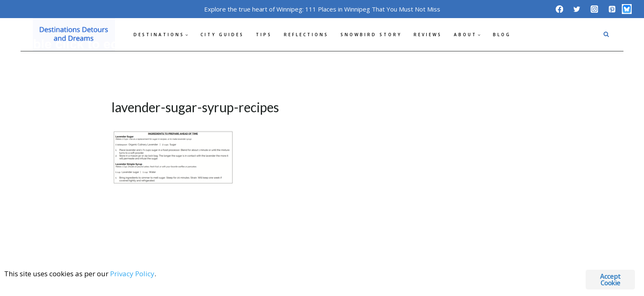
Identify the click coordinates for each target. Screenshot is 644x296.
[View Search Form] (606, 35)
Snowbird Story (371, 35)
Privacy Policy (132, 274)
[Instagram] (595, 9)
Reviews (428, 35)
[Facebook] (559, 9)
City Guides (222, 35)
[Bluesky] (627, 9)
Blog (502, 35)
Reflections (306, 35)
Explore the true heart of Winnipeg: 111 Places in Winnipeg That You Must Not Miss (322, 9)
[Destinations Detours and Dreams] (74, 35)
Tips (264, 35)
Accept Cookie (610, 280)
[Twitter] (577, 9)
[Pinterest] (612, 9)
